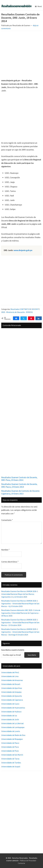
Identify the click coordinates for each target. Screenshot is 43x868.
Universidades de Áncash (11, 684)
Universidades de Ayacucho (12, 696)
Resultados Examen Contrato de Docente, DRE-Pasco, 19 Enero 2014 (19, 485)
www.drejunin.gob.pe (23, 250)
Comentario (7, 520)
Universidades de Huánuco (11, 712)
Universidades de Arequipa (11, 692)
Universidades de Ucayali (11, 766)
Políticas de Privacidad (28, 861)
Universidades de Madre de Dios (13, 735)
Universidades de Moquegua (12, 739)
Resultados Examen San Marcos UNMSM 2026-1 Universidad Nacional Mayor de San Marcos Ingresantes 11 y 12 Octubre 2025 (20, 594)
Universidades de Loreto (11, 731)
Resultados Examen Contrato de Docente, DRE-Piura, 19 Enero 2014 (19, 479)
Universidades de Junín (10, 719)
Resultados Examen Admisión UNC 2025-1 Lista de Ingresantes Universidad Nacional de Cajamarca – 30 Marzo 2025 (21, 613)
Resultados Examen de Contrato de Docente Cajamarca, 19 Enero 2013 (20, 492)
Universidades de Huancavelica (13, 708)
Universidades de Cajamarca (12, 700)
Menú (40, 6)
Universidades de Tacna (10, 759)
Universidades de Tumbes (11, 763)
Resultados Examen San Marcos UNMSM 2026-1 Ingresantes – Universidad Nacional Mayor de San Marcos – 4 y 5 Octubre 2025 (20, 604)
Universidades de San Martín (12, 755)
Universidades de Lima (10, 676)
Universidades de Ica (9, 716)
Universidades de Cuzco (10, 704)
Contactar (21, 863)
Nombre (5, 550)
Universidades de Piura (10, 747)
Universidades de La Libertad (12, 723)
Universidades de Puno (10, 751)
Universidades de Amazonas (12, 680)
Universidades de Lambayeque (13, 727)
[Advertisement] (21, 55)
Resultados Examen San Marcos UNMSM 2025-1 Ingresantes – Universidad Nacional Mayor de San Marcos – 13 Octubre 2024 (20, 622)
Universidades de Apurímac (12, 688)
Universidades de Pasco (10, 743)
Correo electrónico (10, 562)
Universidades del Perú (10, 672)
